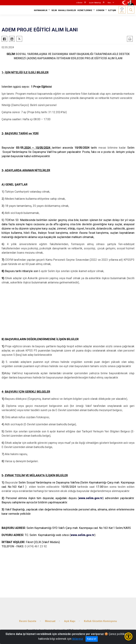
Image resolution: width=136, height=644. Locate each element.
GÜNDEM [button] (100, 10)
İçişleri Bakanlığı (95, 3)
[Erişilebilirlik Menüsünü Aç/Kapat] (128, 636)
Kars (109, 3)
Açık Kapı (70, 621)
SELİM (54, 10)
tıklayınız (78, 639)
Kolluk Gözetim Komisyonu (100, 621)
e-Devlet (79, 3)
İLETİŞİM (112, 10)
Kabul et (92, 639)
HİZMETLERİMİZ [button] (85, 10)
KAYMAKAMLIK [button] (41, 10)
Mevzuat (50, 621)
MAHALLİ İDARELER (67, 10)
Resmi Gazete (28, 621)
